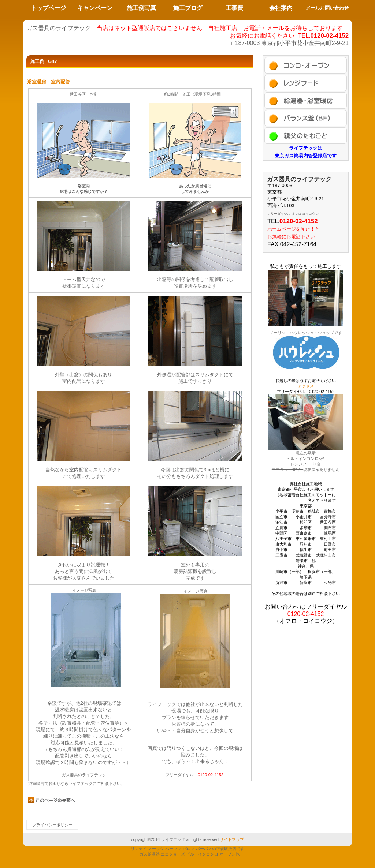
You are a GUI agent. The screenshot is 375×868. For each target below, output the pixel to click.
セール (306, 83)
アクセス (306, 136)
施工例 (306, 65)
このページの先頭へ (52, 800)
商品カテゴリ (306, 100)
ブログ (306, 118)
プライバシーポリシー (52, 825)
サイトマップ (232, 839)
